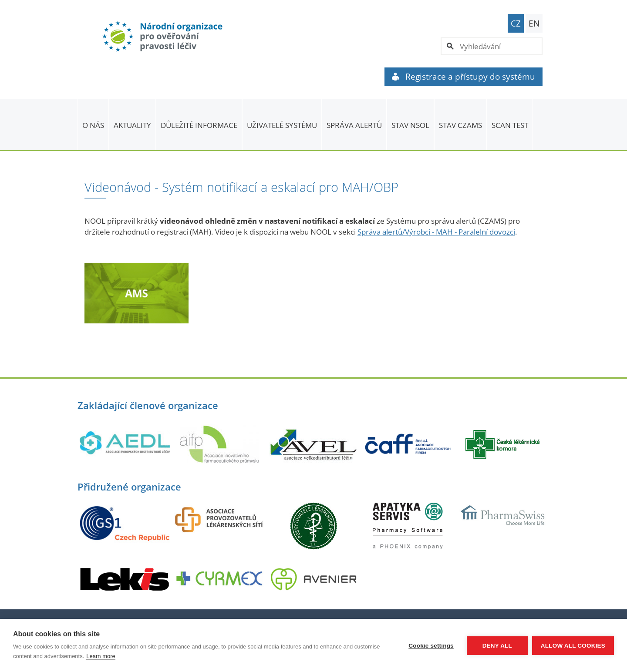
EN (534, 24)
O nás (93, 125)
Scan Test (510, 125)
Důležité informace (199, 125)
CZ (516, 24)
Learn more (101, 656)
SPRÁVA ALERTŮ (354, 125)
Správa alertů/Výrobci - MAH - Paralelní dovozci (436, 232)
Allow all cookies (573, 646)
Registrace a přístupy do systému (464, 77)
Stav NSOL (410, 125)
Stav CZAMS (460, 125)
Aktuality (132, 125)
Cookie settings (431, 646)
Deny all (497, 646)
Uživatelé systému (282, 125)
